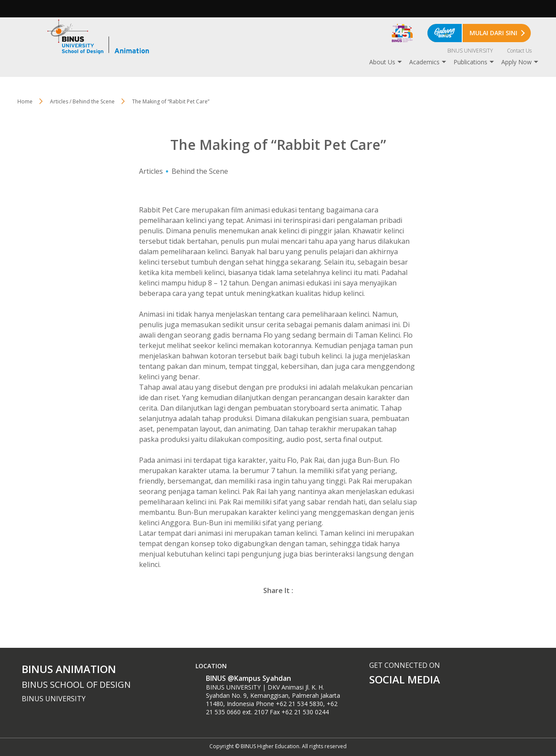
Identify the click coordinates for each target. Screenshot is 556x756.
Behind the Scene (200, 171)
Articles (151, 171)
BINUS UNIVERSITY (470, 51)
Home (25, 101)
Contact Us (519, 51)
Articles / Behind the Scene (82, 101)
